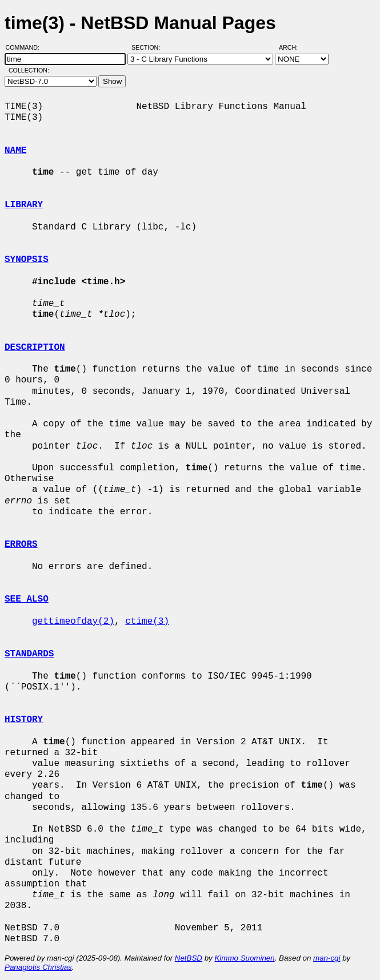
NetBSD (189, 958)
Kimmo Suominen (244, 958)
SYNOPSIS (27, 260)
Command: (26, 47)
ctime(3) (147, 622)
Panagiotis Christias (38, 967)
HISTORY (24, 720)
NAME (15, 151)
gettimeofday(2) (73, 622)
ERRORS (21, 545)
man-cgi (327, 958)
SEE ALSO (27, 599)
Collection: (29, 70)
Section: (148, 47)
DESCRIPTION (35, 348)
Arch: (293, 47)
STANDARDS (29, 654)
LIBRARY (24, 205)
